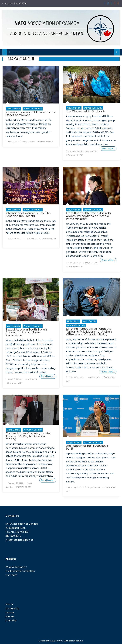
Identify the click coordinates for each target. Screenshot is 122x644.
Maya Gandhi (13, 109)
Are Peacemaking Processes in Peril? (88, 447)
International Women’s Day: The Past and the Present (28, 215)
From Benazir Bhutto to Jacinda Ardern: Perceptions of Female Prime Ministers (88, 216)
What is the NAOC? (16, 567)
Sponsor (10, 616)
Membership (12, 609)
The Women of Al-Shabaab (86, 111)
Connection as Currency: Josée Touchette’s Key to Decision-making (28, 436)
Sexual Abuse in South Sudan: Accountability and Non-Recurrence (27, 332)
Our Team (11, 575)
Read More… (108, 148)
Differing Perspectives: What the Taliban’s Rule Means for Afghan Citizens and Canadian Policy (89, 332)
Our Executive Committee (20, 571)
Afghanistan (73, 321)
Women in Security (33, 109)
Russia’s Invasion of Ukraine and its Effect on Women (30, 114)
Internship (11, 620)
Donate (10, 613)
